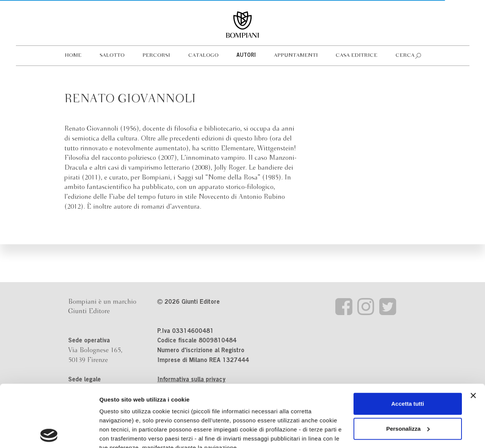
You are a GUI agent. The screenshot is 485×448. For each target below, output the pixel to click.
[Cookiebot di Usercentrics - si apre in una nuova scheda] (49, 433)
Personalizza (408, 367)
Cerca (405, 55)
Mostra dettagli (120, 433)
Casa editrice (357, 55)
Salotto (112, 55)
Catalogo (203, 55)
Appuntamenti (296, 55)
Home (73, 55)
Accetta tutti (408, 342)
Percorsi (156, 55)
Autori (246, 56)
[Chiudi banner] (473, 334)
